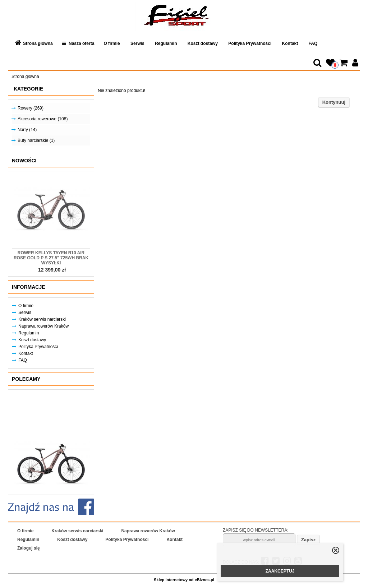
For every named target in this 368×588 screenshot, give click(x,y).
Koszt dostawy (203, 43)
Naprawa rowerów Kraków (43, 326)
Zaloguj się (29, 548)
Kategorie (28, 89)
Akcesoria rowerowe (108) (43, 119)
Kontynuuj (334, 102)
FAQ (313, 43)
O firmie (112, 43)
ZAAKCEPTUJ (280, 571)
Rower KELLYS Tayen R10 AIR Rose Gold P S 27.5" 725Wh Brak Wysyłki (51, 258)
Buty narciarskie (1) (36, 140)
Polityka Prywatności (250, 43)
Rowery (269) (31, 108)
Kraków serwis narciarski (42, 319)
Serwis (137, 43)
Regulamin (166, 43)
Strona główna (38, 43)
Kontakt (290, 43)
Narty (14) (27, 130)
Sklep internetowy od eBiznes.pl (184, 580)
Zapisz (308, 540)
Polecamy (26, 379)
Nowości (24, 161)
